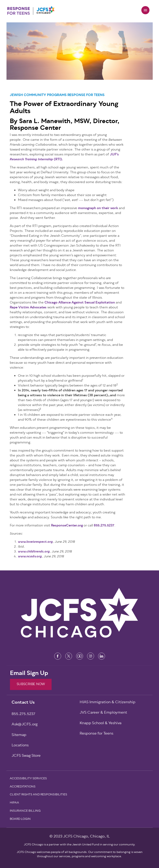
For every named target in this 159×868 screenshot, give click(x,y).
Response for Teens (86, 95)
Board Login (20, 819)
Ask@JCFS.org (25, 725)
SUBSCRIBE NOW (31, 684)
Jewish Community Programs (38, 95)
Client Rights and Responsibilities (38, 795)
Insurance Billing (25, 811)
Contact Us (23, 703)
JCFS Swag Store (26, 756)
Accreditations (23, 787)
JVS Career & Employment (103, 713)
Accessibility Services (28, 779)
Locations (20, 746)
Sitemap (19, 735)
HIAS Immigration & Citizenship (108, 703)
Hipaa (14, 803)
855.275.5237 (104, 526)
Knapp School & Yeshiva (101, 723)
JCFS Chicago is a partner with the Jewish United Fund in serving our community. (80, 845)
